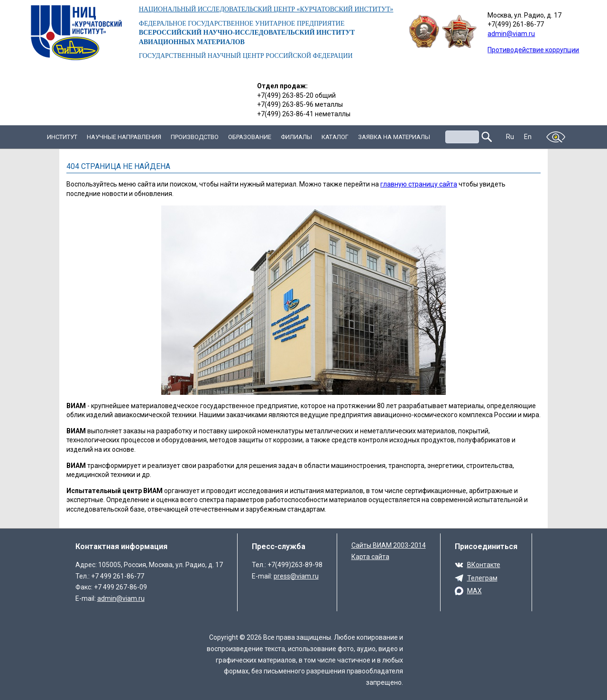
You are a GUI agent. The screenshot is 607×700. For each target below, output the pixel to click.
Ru (510, 137)
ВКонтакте (484, 565)
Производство (195, 137)
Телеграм (482, 578)
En (528, 137)
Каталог (335, 137)
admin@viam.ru (511, 34)
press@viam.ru (296, 576)
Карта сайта (370, 557)
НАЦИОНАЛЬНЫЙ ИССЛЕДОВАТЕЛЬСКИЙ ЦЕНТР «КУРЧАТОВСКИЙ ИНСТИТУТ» (266, 9)
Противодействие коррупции (533, 50)
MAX (474, 591)
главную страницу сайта (419, 184)
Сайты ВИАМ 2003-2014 (389, 545)
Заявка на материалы (394, 137)
